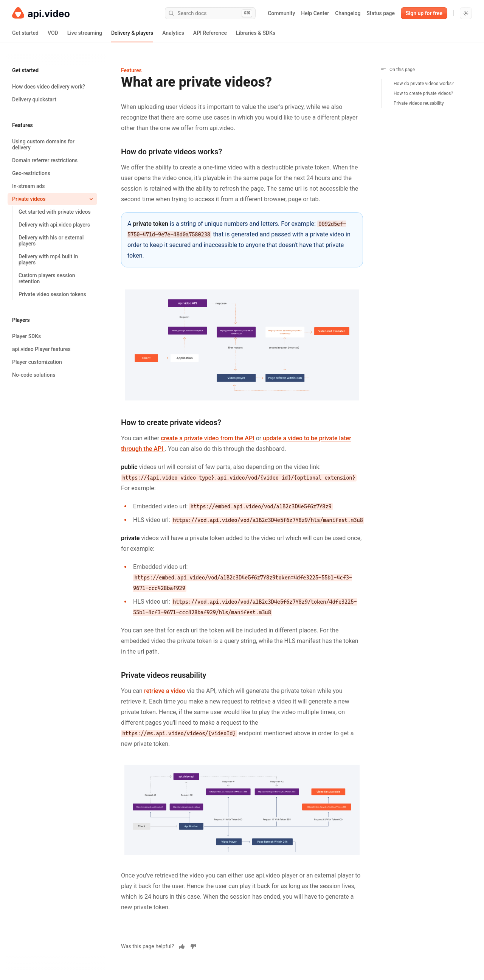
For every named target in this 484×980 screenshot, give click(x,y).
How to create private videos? (423, 93)
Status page (381, 13)
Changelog (348, 13)
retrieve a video (165, 691)
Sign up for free (424, 13)
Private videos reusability (419, 103)
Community (281, 13)
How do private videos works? (424, 84)
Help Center (315, 13)
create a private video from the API (207, 438)
